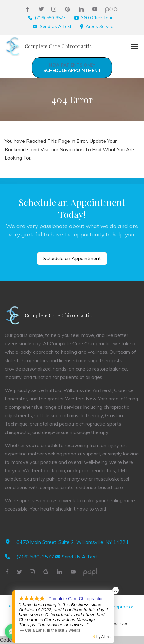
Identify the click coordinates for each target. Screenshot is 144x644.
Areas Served (100, 26)
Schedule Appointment (72, 68)
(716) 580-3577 (50, 18)
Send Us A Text (56, 26)
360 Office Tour (97, 18)
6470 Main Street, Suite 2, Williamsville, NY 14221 (73, 542)
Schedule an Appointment (72, 258)
